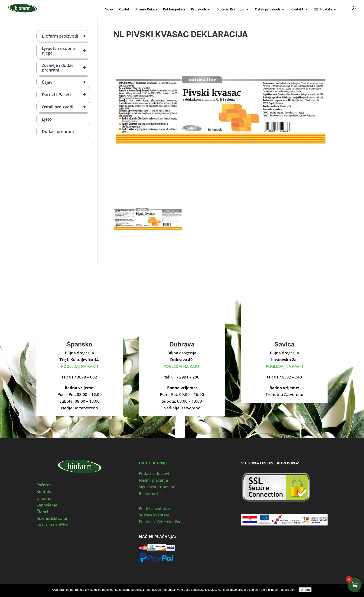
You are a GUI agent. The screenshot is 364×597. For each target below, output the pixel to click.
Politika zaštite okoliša (159, 522)
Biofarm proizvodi (66, 36)
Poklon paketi (174, 10)
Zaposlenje (47, 505)
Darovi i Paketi (66, 95)
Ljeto (47, 119)
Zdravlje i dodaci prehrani (66, 68)
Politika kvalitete (154, 508)
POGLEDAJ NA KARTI (80, 366)
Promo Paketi (146, 10)
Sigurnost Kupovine (157, 487)
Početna (44, 485)
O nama (44, 498)
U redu (305, 590)
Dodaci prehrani (58, 131)
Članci (42, 512)
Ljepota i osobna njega (66, 51)
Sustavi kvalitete (154, 515)
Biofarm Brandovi (230, 10)
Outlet (124, 10)
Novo (109, 10)
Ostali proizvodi (267, 10)
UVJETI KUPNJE (153, 463)
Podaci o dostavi (154, 473)
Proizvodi (198, 10)
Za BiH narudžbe (52, 525)
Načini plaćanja (153, 480)
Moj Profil (345, 9)
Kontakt (297, 10)
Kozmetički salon (52, 518)
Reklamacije (150, 494)
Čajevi (66, 82)
